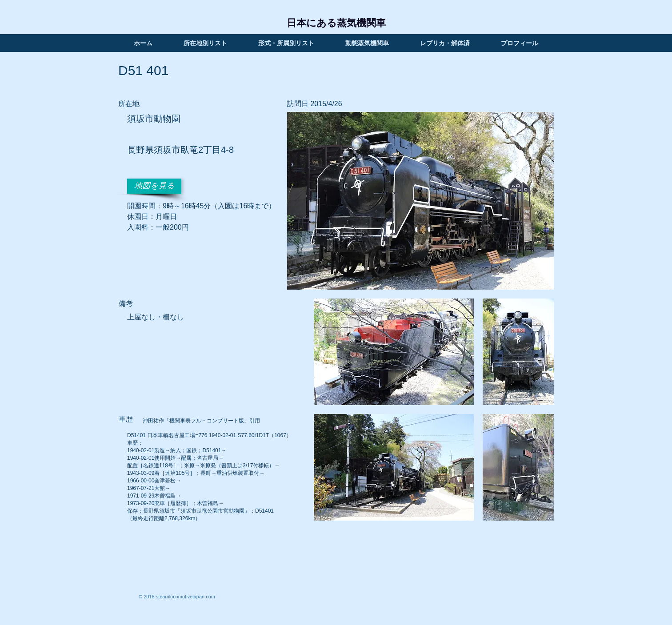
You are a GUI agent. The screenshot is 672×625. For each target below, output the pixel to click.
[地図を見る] (154, 186)
